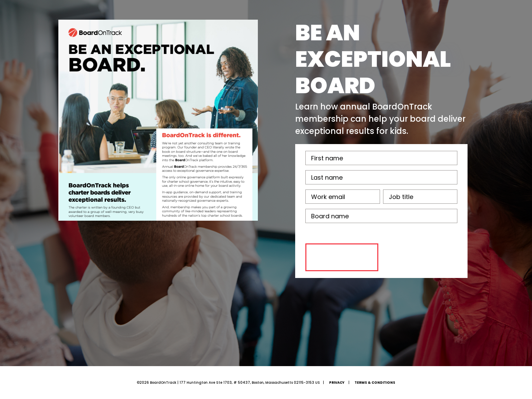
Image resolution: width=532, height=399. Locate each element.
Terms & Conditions (375, 383)
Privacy (337, 383)
